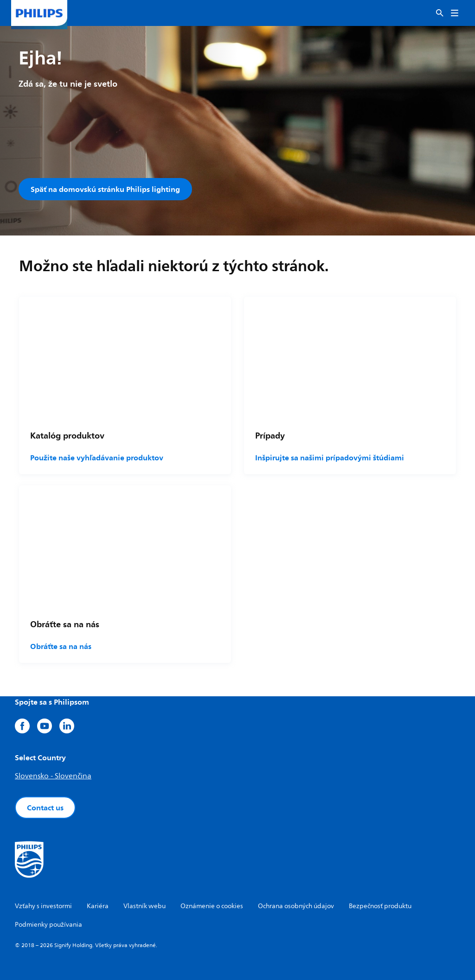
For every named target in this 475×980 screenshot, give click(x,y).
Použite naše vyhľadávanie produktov (97, 458)
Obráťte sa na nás (61, 646)
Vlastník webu (144, 906)
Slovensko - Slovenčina (53, 776)
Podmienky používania (48, 925)
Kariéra (98, 906)
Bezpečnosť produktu (380, 906)
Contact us (45, 808)
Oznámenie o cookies (212, 906)
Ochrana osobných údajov (296, 906)
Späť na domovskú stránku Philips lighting (105, 189)
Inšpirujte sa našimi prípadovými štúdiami (330, 458)
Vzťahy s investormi (43, 906)
